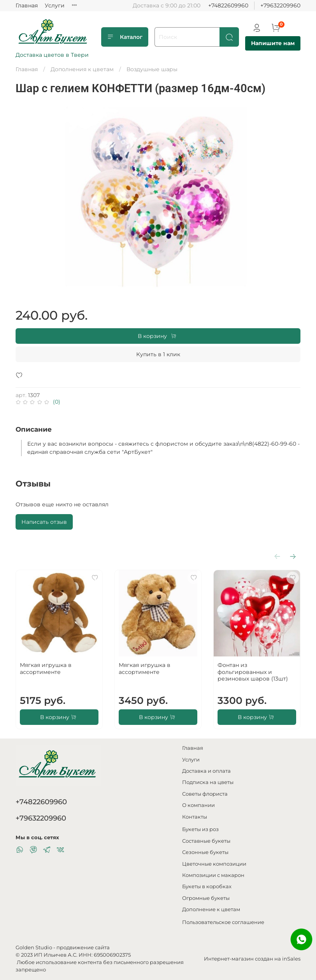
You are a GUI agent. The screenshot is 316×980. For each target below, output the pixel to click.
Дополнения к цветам (82, 69)
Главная (27, 5)
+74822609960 (228, 5)
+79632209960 (280, 5)
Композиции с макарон (213, 875)
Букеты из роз (200, 829)
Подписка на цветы (208, 782)
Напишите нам (273, 43)
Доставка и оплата (206, 771)
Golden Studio (34, 948)
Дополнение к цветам (211, 909)
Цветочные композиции (214, 864)
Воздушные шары (152, 69)
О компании (198, 805)
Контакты (195, 817)
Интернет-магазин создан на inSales (252, 959)
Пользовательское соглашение (223, 922)
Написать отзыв (44, 522)
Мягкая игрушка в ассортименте (46, 668)
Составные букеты (206, 841)
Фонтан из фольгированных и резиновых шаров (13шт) (253, 672)
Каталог (125, 37)
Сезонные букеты (205, 852)
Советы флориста (205, 794)
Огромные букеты (206, 898)
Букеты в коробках (207, 886)
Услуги (55, 5)
